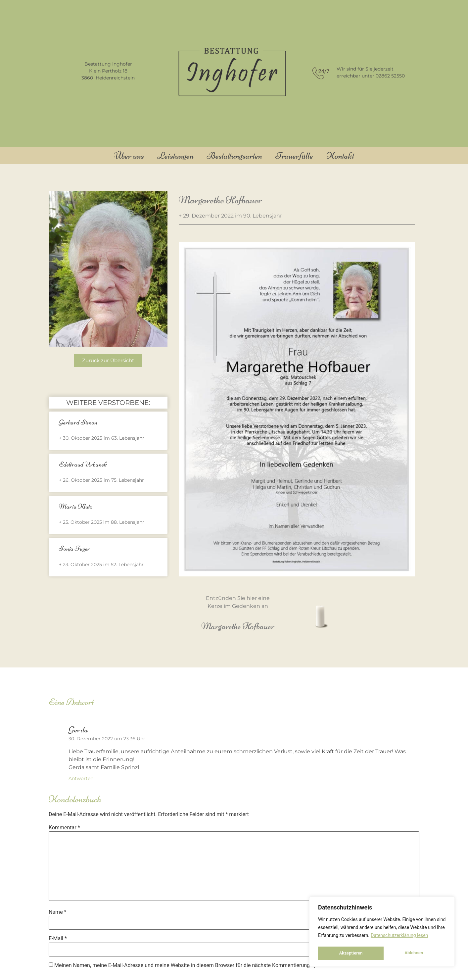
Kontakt (340, 156)
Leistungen (175, 156)
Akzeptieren (413, 953)
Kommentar (64, 828)
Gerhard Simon (78, 422)
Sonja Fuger (74, 548)
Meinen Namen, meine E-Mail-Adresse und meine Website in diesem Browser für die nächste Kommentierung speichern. (195, 965)
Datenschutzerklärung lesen (399, 937)
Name (58, 912)
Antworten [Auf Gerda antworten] (81, 778)
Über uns (129, 156)
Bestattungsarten (234, 156)
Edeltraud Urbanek (83, 464)
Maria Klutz (76, 506)
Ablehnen (348, 953)
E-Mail (58, 939)
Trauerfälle (294, 156)
